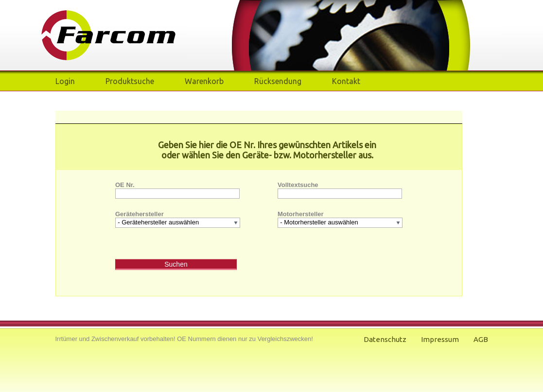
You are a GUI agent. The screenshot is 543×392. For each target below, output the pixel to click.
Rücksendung (278, 81)
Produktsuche (130, 81)
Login (65, 81)
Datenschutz (385, 339)
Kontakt (346, 81)
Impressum (440, 339)
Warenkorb (204, 81)
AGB (481, 339)
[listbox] (177, 223)
